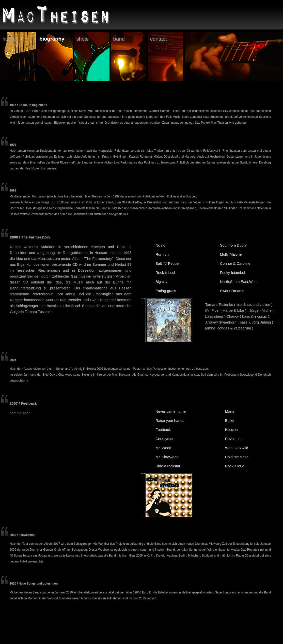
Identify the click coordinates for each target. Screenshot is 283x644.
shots (82, 39)
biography (52, 39)
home (9, 39)
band (119, 39)
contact (158, 39)
